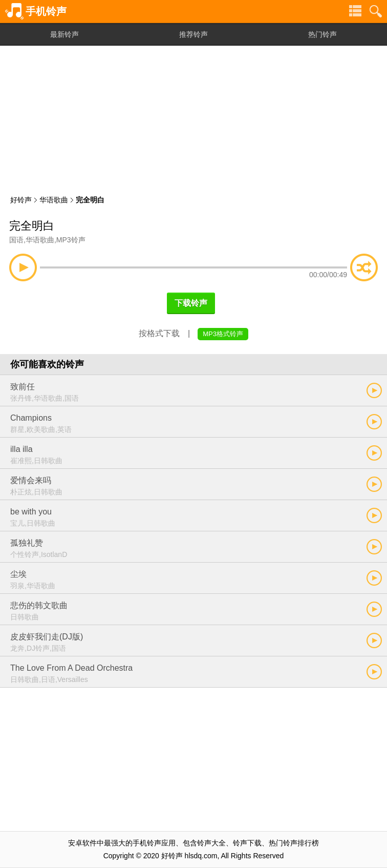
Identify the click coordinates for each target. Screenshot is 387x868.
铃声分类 (355, 11)
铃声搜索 (376, 11)
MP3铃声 (71, 240)
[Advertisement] (193, 118)
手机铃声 (46, 11)
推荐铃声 (193, 34)
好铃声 (21, 200)
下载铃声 (191, 303)
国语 (16, 240)
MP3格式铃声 (223, 334)
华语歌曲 (54, 200)
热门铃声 (322, 34)
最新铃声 (64, 34)
